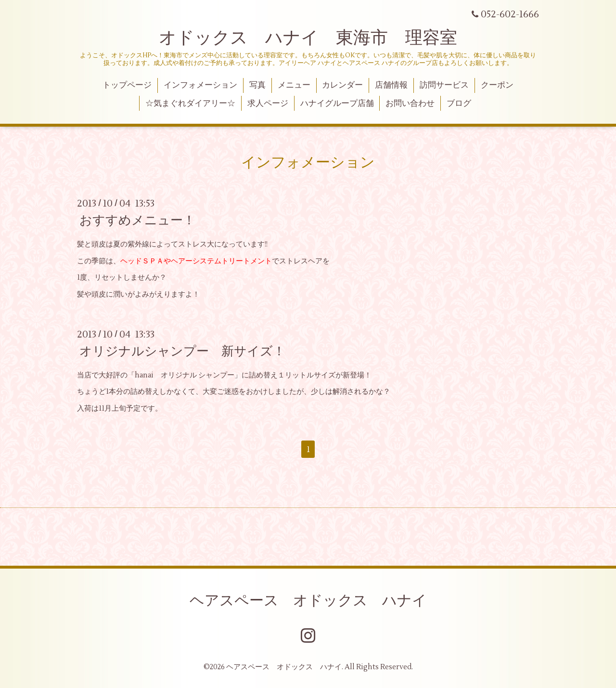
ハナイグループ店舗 (337, 104)
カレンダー (342, 85)
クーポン (497, 85)
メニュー (294, 85)
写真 (257, 85)
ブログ (459, 104)
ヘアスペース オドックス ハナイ (308, 601)
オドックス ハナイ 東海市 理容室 (308, 38)
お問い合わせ (410, 104)
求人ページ (268, 104)
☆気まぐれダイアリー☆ (190, 104)
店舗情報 (391, 85)
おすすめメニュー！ (137, 221)
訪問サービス (444, 85)
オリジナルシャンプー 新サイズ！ (182, 351)
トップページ (127, 85)
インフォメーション (200, 85)
